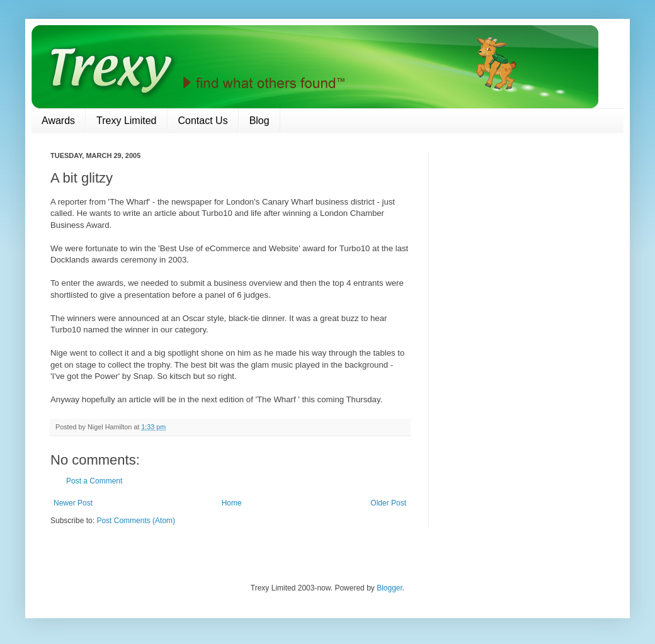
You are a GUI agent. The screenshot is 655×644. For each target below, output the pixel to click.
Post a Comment (94, 481)
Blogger (390, 588)
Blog (259, 121)
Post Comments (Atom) (136, 521)
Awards (58, 121)
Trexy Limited (126, 121)
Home (232, 503)
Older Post (388, 503)
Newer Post (73, 503)
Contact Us (203, 121)
